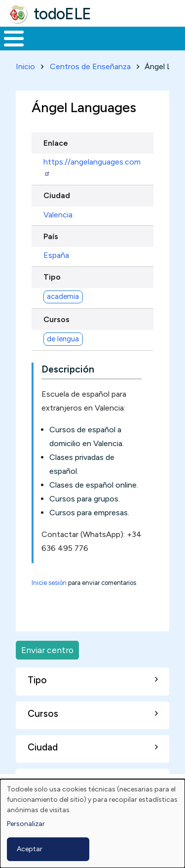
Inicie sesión (49, 583)
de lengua (63, 339)
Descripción (68, 369)
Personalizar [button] (26, 824)
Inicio (25, 66)
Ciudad (57, 195)
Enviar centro (47, 650)
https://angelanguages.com (92, 167)
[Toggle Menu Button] (14, 39)
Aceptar (30, 849)
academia (63, 296)
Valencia (58, 215)
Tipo (52, 277)
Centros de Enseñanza (90, 66)
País (51, 236)
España (56, 255)
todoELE (62, 14)
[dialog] (92, 824)
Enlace (56, 143)
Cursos (56, 319)
